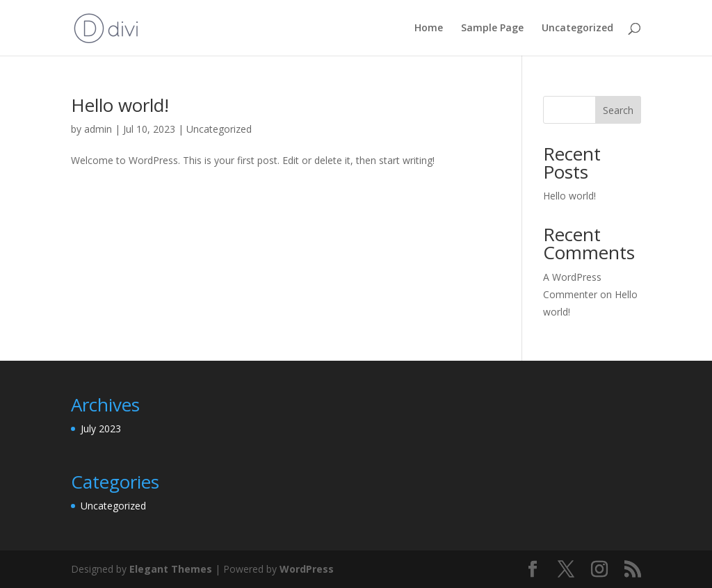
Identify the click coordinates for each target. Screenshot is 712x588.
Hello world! (120, 105)
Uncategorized (577, 28)
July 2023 (101, 428)
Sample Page (492, 28)
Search (618, 110)
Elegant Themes (171, 569)
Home (429, 28)
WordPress (307, 569)
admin (98, 129)
